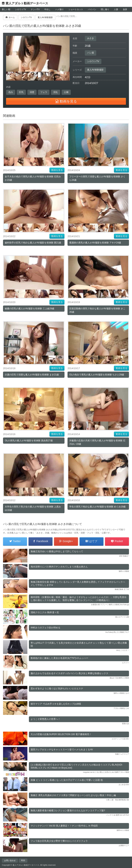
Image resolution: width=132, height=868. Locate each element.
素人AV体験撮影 (95, 70)
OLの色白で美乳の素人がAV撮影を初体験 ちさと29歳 (97, 375)
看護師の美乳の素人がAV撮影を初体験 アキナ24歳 (95, 243)
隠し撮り (105, 9)
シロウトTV (21, 9)
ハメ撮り (60, 9)
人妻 (116, 9)
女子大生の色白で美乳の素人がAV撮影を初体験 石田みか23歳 (33, 178)
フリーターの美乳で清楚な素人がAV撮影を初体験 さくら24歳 (97, 178)
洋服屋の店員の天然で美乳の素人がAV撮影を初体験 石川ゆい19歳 (97, 442)
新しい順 (6, 9)
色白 (11, 92)
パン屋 (91, 53)
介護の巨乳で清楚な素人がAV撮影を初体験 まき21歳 (32, 375)
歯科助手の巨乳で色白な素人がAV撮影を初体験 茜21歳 (33, 243)
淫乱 (56, 92)
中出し (47, 9)
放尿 (125, 9)
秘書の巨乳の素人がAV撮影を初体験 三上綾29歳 (29, 309)
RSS (23, 860)
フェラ (44, 92)
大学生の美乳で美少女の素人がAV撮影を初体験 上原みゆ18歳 (33, 508)
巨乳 (21, 92)
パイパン (92, 9)
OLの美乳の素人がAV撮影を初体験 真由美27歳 (29, 441)
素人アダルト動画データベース (27, 3)
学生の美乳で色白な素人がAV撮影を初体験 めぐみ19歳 (97, 507)
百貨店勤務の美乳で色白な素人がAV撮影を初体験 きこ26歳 (97, 310)
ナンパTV (35, 9)
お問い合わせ (10, 860)
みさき (91, 38)
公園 (66, 92)
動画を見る (57, 170)
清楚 (32, 92)
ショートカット (76, 9)
